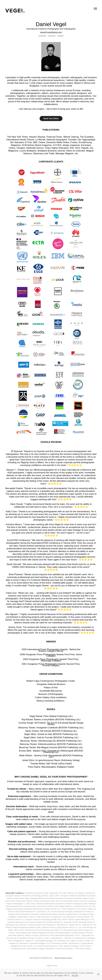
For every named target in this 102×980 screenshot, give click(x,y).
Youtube (60, 36)
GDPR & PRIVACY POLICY (63, 958)
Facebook (52, 36)
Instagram (42, 36)
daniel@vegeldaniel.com (51, 32)
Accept (75, 975)
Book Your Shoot (51, 118)
